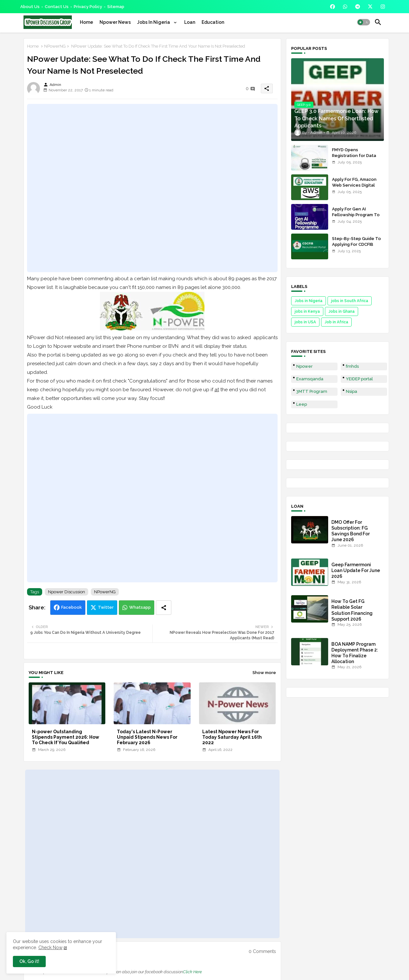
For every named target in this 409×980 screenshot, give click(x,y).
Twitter (106, 607)
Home (86, 22)
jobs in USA (305, 322)
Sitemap (116, 7)
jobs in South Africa (350, 301)
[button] (364, 22)
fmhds (352, 366)
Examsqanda (310, 379)
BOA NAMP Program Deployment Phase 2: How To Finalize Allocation (355, 653)
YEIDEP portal (359, 379)
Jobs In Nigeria (154, 22)
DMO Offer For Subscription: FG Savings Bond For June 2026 (351, 531)
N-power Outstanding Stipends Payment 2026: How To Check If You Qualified (66, 737)
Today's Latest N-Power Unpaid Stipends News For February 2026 (147, 737)
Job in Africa (336, 322)
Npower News (115, 22)
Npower (304, 366)
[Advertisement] (152, 188)
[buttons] (333, 7)
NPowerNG (55, 46)
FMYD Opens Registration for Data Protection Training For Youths (356, 159)
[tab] (86, 22)
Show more (264, 673)
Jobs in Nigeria (309, 301)
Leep (302, 404)
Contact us (57, 7)
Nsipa (352, 391)
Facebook (71, 607)
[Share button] (164, 608)
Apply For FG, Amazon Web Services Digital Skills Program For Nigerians (354, 188)
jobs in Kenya (307, 311)
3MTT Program (312, 391)
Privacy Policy (88, 7)
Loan (190, 22)
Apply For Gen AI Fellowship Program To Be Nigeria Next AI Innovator (356, 218)
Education (213, 22)
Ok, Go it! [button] (29, 961)
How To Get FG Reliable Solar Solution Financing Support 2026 (352, 610)
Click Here (192, 972)
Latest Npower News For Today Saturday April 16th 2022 (232, 737)
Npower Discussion (67, 592)
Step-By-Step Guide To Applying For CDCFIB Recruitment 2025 (357, 244)
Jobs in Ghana (342, 311)
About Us (30, 7)
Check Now (50, 948)
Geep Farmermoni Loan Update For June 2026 (356, 570)
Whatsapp (140, 607)
